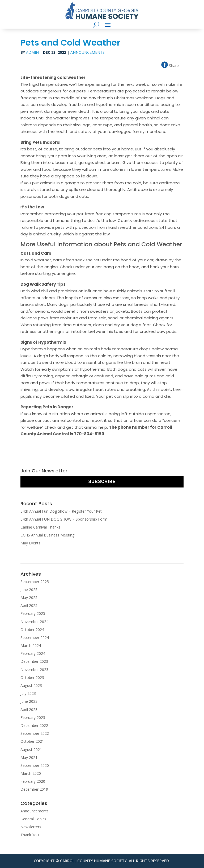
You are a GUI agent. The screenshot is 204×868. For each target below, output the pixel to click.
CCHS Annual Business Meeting (47, 535)
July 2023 (28, 693)
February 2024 (33, 653)
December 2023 (34, 661)
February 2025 (33, 613)
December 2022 (34, 725)
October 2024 (32, 630)
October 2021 (32, 741)
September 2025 (35, 582)
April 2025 (29, 605)
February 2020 (33, 781)
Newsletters (31, 827)
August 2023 (31, 685)
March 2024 (31, 645)
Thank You (30, 835)
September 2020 (35, 765)
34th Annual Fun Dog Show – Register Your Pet (61, 511)
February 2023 (33, 717)
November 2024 (34, 622)
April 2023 (29, 710)
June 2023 (29, 701)
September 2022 (35, 733)
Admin (32, 52)
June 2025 (29, 590)
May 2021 (29, 757)
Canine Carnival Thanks (40, 527)
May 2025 (29, 598)
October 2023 (32, 677)
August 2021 (31, 750)
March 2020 (31, 773)
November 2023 (34, 670)
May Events (30, 543)
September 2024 (35, 637)
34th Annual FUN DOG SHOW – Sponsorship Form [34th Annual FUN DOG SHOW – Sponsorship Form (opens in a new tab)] (64, 519)
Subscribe (102, 482)
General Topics (33, 819)
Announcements (88, 52)
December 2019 (34, 789)
